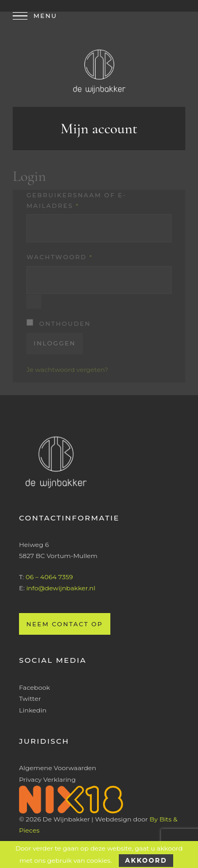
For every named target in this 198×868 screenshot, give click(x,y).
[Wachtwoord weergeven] (34, 302)
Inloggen (55, 343)
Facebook (35, 687)
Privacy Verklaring (47, 779)
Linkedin (33, 710)
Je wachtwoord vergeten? (67, 369)
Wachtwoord (60, 257)
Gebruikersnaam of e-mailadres (76, 201)
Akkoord (146, 860)
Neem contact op (65, 624)
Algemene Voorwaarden (58, 768)
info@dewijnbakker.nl (61, 588)
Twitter (30, 698)
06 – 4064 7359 (49, 577)
